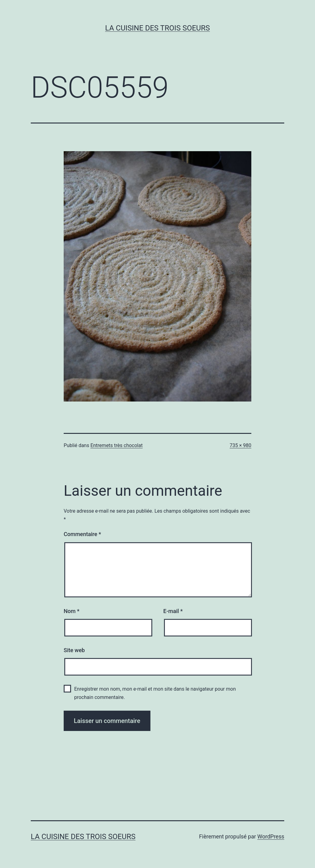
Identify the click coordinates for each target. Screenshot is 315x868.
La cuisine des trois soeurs (157, 28)
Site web (74, 650)
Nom (72, 611)
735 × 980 (241, 445)
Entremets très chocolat (117, 445)
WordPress (271, 836)
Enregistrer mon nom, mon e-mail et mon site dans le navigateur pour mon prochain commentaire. (155, 693)
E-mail (173, 611)
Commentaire (82, 534)
